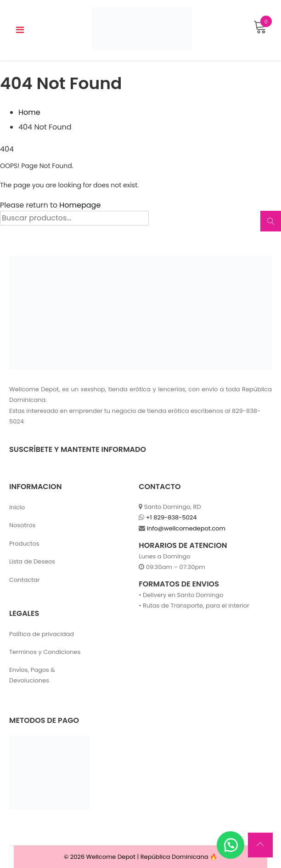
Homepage (80, 205)
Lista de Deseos (32, 561)
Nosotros (22, 525)
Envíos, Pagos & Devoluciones (32, 675)
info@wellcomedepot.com (186, 528)
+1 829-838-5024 (171, 517)
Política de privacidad (42, 634)
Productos (24, 544)
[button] (230, 845)
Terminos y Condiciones (45, 652)
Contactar (24, 580)
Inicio (17, 507)
